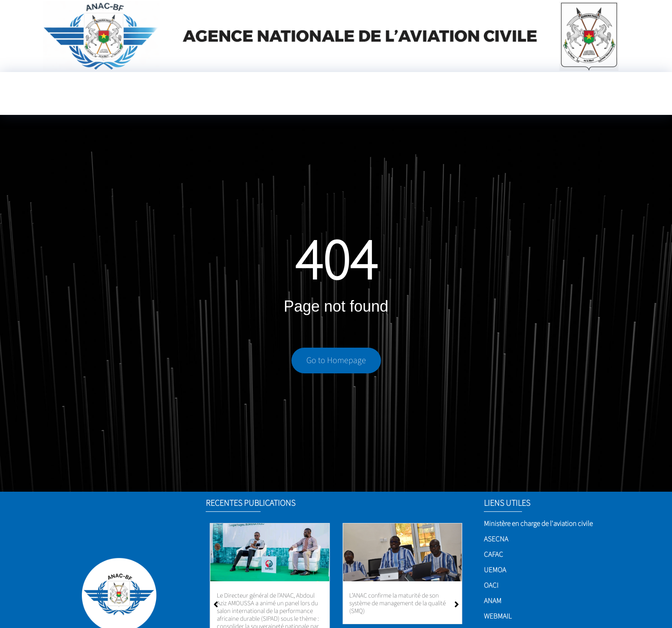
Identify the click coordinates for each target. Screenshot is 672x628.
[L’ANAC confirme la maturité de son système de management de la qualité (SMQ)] (402, 552)
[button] (457, 604)
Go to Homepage (336, 363)
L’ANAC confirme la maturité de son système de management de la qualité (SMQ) (397, 603)
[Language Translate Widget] (612, 91)
